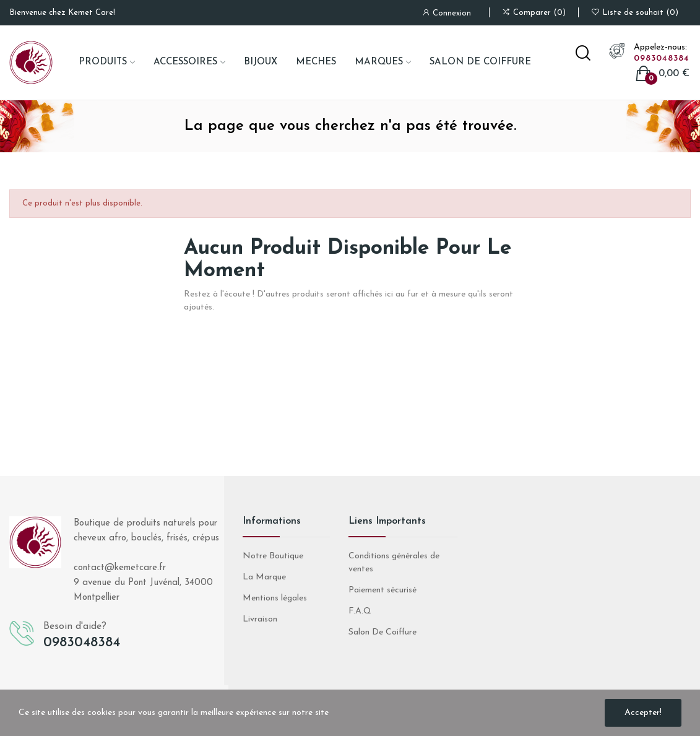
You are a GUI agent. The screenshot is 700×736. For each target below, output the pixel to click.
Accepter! (643, 713)
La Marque (264, 577)
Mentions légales (275, 598)
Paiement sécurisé (382, 590)
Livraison (260, 619)
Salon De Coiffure (382, 632)
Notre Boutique (273, 556)
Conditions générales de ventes (394, 563)
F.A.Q (360, 611)
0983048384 (662, 58)
